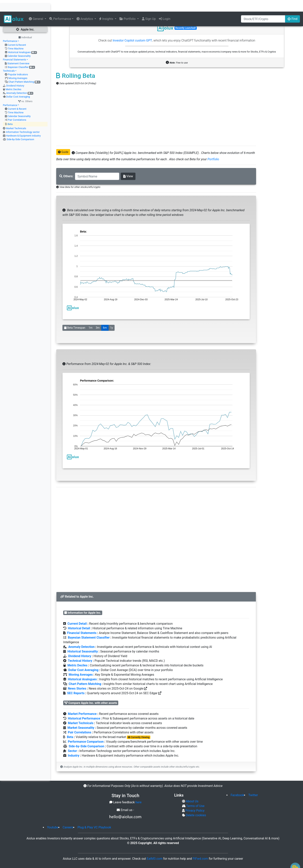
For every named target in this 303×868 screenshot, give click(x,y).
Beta (10, 112)
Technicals (9, 59)
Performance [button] (60, 7)
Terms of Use (195, 794)
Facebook (237, 784)
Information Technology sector (23, 120)
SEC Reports (76, 682)
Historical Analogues (19, 41)
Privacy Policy (195, 799)
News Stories (77, 677)
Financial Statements (14, 48)
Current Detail (77, 612)
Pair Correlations (17, 108)
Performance (10, 29)
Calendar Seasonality (19, 44)
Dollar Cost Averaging (18, 85)
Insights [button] (107, 7)
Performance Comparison (86, 730)
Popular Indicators (18, 63)
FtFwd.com (200, 847)
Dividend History (15, 74)
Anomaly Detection (17, 81)
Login (165, 7)
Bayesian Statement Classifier (89, 626)
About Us (192, 790)
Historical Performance (84, 707)
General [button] (36, 7)
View (128, 165)
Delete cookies (196, 804)
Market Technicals (16, 117)
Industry (74, 744)
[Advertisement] (156, 104)
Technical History (80, 649)
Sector (72, 739)
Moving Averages (18, 67)
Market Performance (82, 702)
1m (90, 316)
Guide (63, 140)
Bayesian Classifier (18, 56)
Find (292, 7)
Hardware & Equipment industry (23, 124)
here (138, 791)
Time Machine (16, 37)
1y (112, 316)
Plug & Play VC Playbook (94, 816)
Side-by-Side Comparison (20, 128)
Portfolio (213, 148)
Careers (68, 816)
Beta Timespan (75, 316)
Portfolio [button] (128, 7)
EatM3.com (155, 847)
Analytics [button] (85, 7)
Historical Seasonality (83, 640)
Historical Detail (79, 617)
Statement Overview (18, 52)
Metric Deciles (13, 78)
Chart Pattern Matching (21, 70)
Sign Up (149, 7)
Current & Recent (17, 33)
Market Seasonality (81, 716)
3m (98, 316)
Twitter (253, 784)
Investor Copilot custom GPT (132, 29)
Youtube (53, 816)
